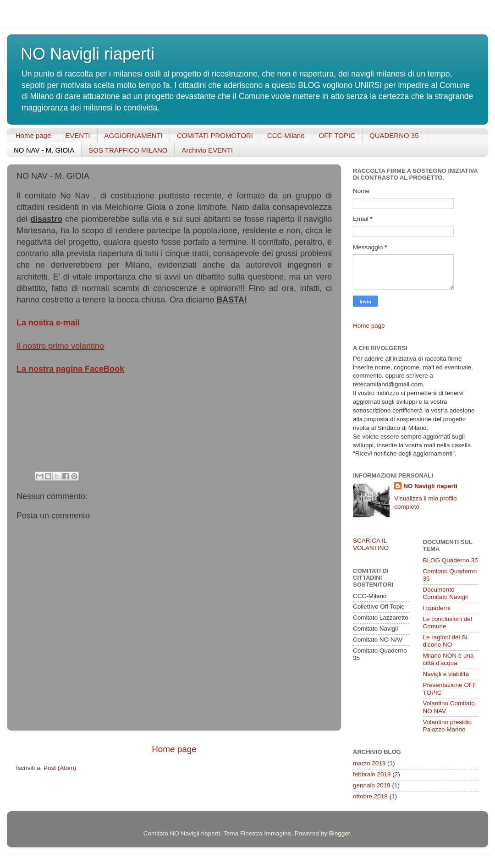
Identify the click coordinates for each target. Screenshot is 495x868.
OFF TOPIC (337, 135)
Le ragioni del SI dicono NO (445, 641)
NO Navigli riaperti (88, 54)
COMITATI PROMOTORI (215, 135)
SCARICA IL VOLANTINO (371, 544)
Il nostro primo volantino (60, 346)
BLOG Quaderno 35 (451, 560)
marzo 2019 (369, 763)
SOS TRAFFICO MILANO (128, 150)
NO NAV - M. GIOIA (44, 150)
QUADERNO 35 (394, 135)
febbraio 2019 (372, 774)
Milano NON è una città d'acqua (448, 659)
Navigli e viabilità (446, 674)
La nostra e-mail (48, 323)
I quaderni (437, 608)
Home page (33, 135)
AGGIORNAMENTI (134, 135)
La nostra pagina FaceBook (70, 369)
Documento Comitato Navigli (445, 593)
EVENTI (77, 135)
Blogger (340, 833)
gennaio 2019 (372, 785)
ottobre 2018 (370, 796)
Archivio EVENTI (207, 150)
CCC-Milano (286, 135)
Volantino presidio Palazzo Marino (448, 726)
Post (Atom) (60, 768)
